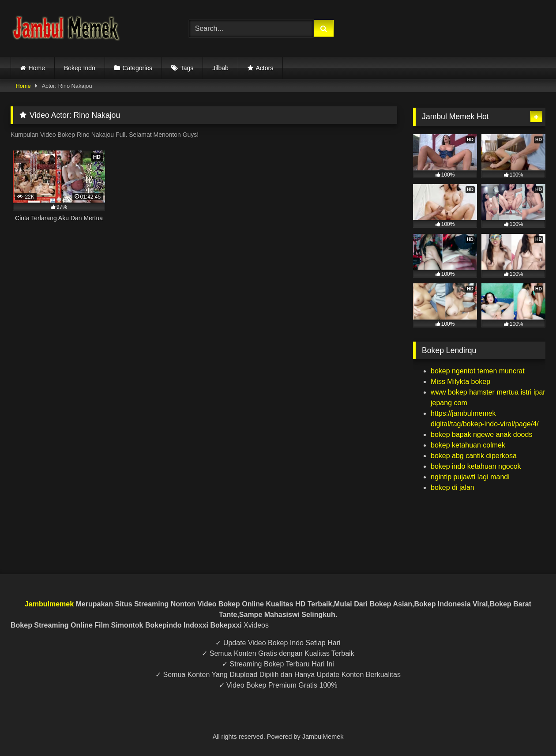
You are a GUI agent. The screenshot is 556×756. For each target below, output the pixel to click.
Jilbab (220, 68)
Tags (187, 68)
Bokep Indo (80, 68)
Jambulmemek (49, 604)
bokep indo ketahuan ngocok (476, 466)
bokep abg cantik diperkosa (474, 456)
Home (37, 68)
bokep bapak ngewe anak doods (481, 434)
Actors (264, 68)
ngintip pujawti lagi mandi (470, 477)
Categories (137, 68)
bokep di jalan (453, 487)
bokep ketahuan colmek (468, 445)
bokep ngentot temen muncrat (478, 371)
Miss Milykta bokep (460, 382)
